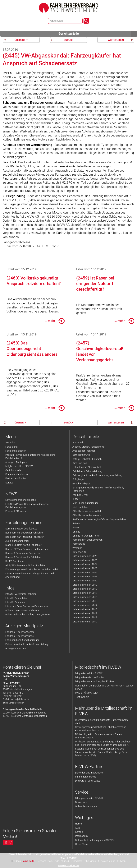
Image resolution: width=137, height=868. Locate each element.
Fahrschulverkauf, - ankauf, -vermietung (27, 644)
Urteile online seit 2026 (85, 556)
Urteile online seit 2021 (85, 577)
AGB (78, 828)
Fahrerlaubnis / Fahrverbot (87, 467)
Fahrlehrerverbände (86, 777)
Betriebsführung (81, 455)
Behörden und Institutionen (90, 773)
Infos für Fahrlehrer (16, 602)
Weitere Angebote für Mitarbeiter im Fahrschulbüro (33, 569)
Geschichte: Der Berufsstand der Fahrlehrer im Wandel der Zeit (105, 687)
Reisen (76, 523)
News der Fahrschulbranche (21, 500)
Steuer (76, 527)
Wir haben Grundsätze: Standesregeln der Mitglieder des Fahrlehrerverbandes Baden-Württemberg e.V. (103, 743)
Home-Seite (28, 861)
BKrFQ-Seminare (14, 561)
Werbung (77, 548)
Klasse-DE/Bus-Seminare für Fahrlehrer (27, 549)
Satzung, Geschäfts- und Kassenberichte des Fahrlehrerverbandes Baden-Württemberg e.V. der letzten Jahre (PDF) (102, 752)
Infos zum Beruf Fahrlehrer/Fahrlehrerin (27, 606)
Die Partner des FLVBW (88, 781)
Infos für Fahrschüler (16, 598)
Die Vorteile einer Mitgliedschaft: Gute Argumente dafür (102, 722)
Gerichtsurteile (98, 34)
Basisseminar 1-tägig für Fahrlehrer (24, 537)
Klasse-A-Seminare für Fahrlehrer (23, 557)
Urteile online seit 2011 (85, 617)
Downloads (81, 802)
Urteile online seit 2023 (85, 568)
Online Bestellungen (86, 806)
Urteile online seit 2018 (85, 589)
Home (78, 824)
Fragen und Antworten (17, 474)
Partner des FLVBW (16, 478)
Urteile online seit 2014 (85, 605)
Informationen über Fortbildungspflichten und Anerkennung (30, 575)
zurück (69, 40)
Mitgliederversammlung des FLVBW (95, 681)
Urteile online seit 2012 (85, 613)
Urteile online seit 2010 (85, 622)
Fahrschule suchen (16, 451)
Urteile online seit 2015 (85, 601)
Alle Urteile (78, 443)
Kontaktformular (16, 703)
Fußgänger (78, 479)
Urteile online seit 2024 (85, 564)
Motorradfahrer (80, 507)
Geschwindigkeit (81, 484)
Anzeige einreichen (16, 648)
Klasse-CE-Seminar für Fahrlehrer (23, 545)
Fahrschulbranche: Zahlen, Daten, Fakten (27, 614)
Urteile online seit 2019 (85, 585)
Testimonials (82, 697)
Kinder (76, 499)
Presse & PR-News (16, 511)
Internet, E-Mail (80, 495)
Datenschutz (79, 552)
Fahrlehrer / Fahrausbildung (87, 471)
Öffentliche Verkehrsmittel (87, 511)
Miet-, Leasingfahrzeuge (85, 503)
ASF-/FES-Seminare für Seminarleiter (25, 565)
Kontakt (79, 832)
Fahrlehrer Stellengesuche (20, 636)
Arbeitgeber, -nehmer (84, 451)
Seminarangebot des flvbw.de (21, 529)
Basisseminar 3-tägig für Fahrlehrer (24, 533)
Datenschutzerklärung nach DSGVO (94, 840)
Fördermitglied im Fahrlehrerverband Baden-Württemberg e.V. (99, 736)
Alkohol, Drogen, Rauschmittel (89, 447)
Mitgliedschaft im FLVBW (19, 466)
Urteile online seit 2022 (85, 573)
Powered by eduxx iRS (69, 866)
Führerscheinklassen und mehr (22, 610)
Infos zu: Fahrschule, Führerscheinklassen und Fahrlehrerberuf (30, 456)
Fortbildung (11, 447)
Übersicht (21, 40)
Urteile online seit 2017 (85, 593)
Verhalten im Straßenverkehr (88, 540)
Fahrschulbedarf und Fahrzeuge (22, 640)
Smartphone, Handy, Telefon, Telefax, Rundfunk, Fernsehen (98, 489)
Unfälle (76, 532)
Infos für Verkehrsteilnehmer (21, 594)
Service (9, 483)
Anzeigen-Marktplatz (16, 462)
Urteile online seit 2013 (85, 609)
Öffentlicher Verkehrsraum (87, 515)
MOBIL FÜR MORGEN (87, 693)
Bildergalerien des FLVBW (89, 798)
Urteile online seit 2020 (85, 581)
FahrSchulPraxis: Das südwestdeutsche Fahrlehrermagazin (27, 506)
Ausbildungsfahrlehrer (17, 541)
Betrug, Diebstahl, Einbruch (87, 459)
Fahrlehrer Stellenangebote (20, 632)
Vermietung (79, 544)
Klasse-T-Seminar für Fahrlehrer (23, 553)
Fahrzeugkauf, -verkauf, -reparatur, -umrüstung (97, 475)
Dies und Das (80, 463)
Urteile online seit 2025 (85, 560)
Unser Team (82, 844)
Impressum (81, 836)
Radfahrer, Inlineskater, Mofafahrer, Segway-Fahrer (99, 519)
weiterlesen (116, 40)
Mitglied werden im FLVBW (90, 677)
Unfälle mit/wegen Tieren (86, 536)
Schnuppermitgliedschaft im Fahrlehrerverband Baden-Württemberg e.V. (101, 729)
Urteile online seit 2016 (85, 597)
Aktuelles (10, 443)
